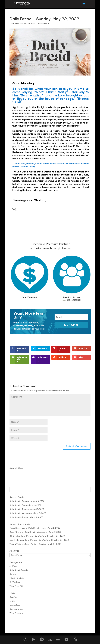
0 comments (44, 24)
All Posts (13, 566)
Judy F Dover (15, 532)
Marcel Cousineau (17, 528)
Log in (12, 601)
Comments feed (16, 609)
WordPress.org (16, 613)
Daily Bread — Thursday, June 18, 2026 (27, 509)
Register (13, 597)
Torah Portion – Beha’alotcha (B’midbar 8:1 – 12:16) (43, 536)
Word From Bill (16, 586)
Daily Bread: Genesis (19, 570)
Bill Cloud (14, 536)
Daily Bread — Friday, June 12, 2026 (44, 528)
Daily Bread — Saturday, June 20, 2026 (27, 501)
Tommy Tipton (16, 544)
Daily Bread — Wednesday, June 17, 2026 (28, 513)
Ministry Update (17, 578)
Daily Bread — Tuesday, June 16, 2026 (26, 517)
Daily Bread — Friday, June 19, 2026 (25, 505)
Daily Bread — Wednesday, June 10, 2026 (43, 532)
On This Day (15, 582)
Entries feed (15, 605)
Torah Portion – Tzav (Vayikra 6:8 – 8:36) (43, 544)
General (13, 574)
